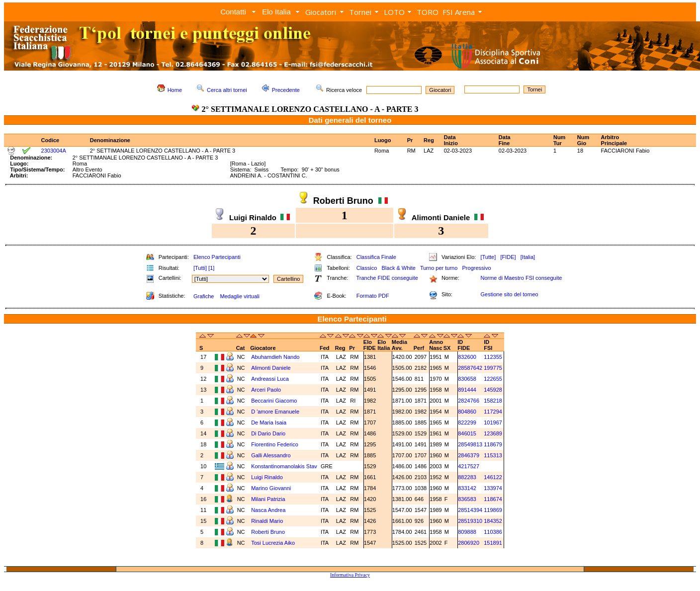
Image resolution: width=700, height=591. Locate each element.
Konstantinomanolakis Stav (284, 466)
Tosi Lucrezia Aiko (273, 543)
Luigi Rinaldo (267, 477)
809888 (467, 532)
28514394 (470, 510)
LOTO (394, 12)
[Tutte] (488, 257)
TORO (428, 12)
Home (175, 90)
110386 (493, 532)
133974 (493, 488)
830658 (467, 379)
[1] (211, 268)
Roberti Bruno (268, 532)
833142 (467, 488)
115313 (493, 455)
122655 (493, 379)
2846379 (469, 455)
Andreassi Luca (270, 379)
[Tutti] (200, 268)
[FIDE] (508, 257)
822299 (467, 422)
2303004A (54, 151)
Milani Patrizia (268, 499)
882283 (467, 477)
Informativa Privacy (350, 575)
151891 (493, 543)
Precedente (286, 90)
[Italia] (528, 257)
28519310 (470, 521)
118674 (493, 499)
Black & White (398, 268)
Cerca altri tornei (227, 90)
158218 (493, 401)
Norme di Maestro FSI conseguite (521, 278)
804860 (467, 412)
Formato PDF (373, 296)
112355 (493, 357)
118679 (493, 444)
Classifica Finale (376, 257)
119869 (493, 510)
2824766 (469, 401)
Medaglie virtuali (239, 296)
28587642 (470, 368)
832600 (467, 357)
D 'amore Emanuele (275, 412)
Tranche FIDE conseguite (387, 278)
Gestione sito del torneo (509, 294)
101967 (493, 422)
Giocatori (321, 12)
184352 (493, 521)
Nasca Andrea (268, 510)
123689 (493, 433)
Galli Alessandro (271, 455)
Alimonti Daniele (271, 368)
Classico (367, 268)
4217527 (469, 466)
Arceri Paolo (266, 390)
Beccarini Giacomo (274, 401)
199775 (493, 368)
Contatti (233, 12)
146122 (493, 477)
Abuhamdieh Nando (275, 357)
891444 (467, 390)
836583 (467, 499)
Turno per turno (439, 268)
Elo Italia (276, 12)
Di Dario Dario (268, 433)
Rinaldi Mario (267, 521)
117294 (493, 412)
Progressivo (477, 268)
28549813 (470, 444)
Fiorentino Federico (275, 444)
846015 (467, 433)
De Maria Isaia (269, 422)
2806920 (469, 543)
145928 (493, 390)
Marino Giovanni (271, 488)
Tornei (360, 12)
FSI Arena (459, 12)
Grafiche (204, 296)
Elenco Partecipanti (217, 257)
